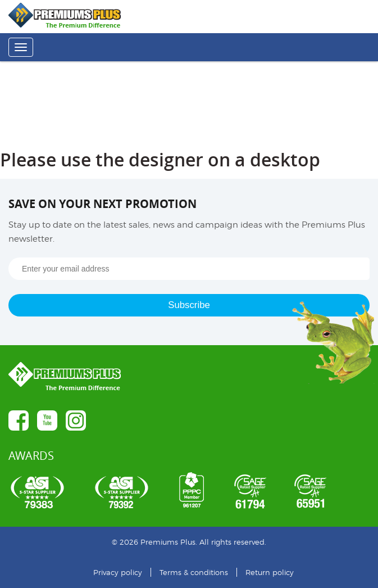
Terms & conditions (194, 572)
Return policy (270, 572)
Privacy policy (118, 572)
